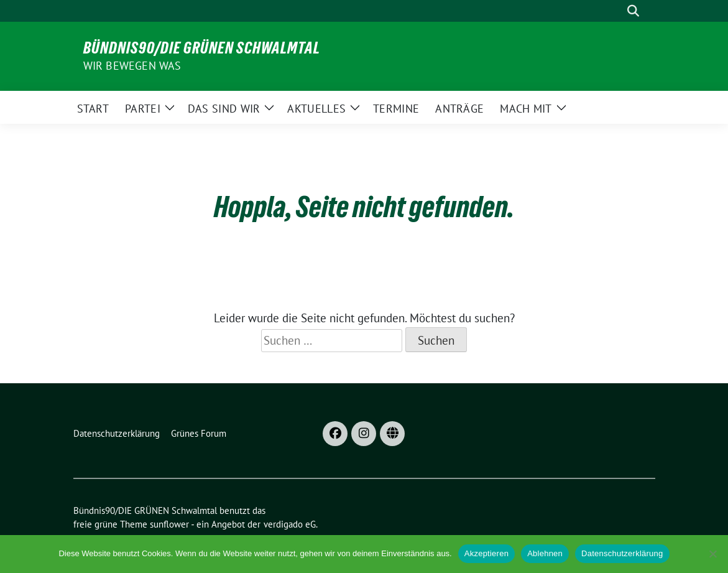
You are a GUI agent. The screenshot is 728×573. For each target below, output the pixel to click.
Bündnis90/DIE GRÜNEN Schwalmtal (202, 48)
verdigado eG (290, 524)
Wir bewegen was (132, 66)
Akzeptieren (486, 553)
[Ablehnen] (712, 554)
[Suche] (615, 11)
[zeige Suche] (633, 11)
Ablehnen (545, 553)
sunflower (169, 524)
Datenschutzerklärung (622, 553)
